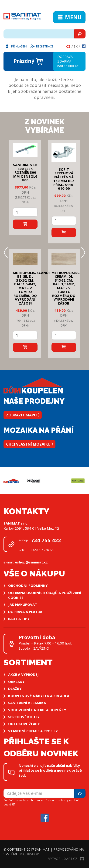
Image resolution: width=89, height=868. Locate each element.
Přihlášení (16, 46)
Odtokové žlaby (24, 724)
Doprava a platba (25, 612)
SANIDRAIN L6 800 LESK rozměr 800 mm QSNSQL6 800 (25, 172)
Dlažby (15, 689)
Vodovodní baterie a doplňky (37, 710)
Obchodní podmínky (28, 585)
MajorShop (29, 854)
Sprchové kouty (24, 717)
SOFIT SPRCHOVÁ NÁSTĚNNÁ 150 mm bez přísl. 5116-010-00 (64, 179)
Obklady (16, 682)
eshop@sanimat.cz (31, 562)
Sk (76, 46)
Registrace (42, 46)
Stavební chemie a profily (33, 731)
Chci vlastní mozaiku (29, 444)
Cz (68, 46)
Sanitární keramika (27, 703)
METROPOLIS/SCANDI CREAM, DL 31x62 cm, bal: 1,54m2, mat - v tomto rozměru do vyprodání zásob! (70, 288)
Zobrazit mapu (23, 415)
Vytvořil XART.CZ (66, 859)
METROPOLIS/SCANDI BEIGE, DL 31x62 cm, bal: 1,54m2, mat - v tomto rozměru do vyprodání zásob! (31, 288)
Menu (69, 17)
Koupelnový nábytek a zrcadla (39, 696)
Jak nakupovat (23, 604)
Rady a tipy (19, 619)
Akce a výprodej (23, 674)
